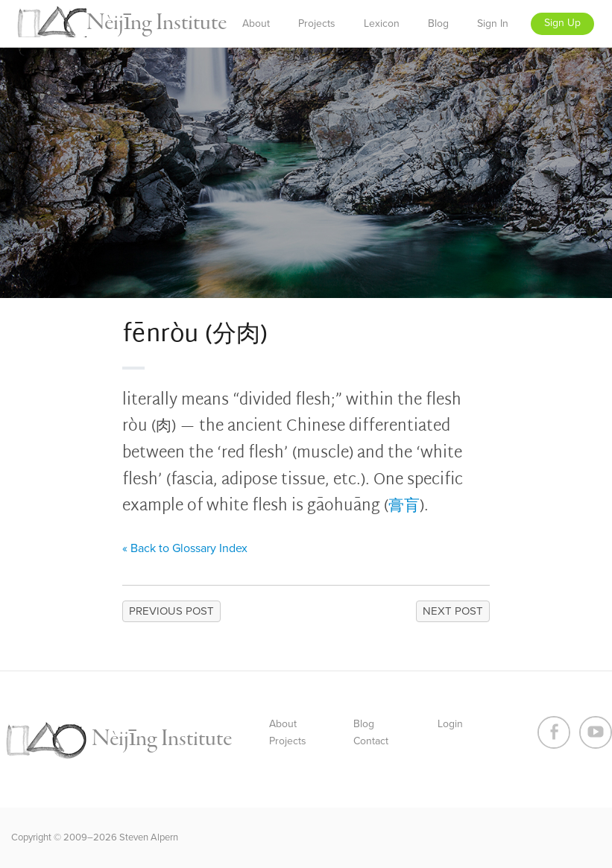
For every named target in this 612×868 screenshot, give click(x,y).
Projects (317, 23)
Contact (371, 741)
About (256, 23)
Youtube (596, 732)
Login (450, 724)
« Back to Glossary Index (185, 548)
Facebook (554, 732)
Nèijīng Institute (157, 23)
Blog (438, 23)
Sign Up (562, 23)
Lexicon (382, 23)
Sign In (493, 23)
